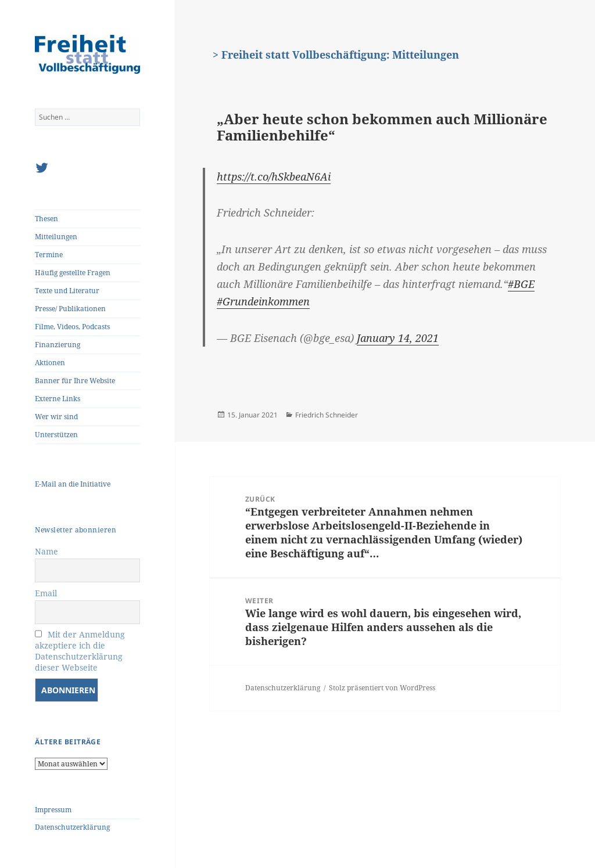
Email (46, 593)
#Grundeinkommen (263, 301)
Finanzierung (58, 345)
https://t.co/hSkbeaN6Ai (274, 177)
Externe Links (58, 399)
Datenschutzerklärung (72, 827)
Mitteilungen (56, 237)
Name (46, 551)
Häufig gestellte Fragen (73, 273)
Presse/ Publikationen (70, 309)
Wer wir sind (56, 417)
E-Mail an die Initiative (73, 484)
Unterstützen (56, 435)
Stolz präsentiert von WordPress (382, 688)
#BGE (521, 284)
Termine (49, 255)
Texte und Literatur (67, 291)
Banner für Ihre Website (75, 381)
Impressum (53, 810)
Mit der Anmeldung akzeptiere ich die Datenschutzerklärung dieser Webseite (80, 651)
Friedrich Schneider (327, 415)
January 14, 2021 (398, 338)
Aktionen (50, 363)
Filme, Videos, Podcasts (72, 327)
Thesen (46, 219)
